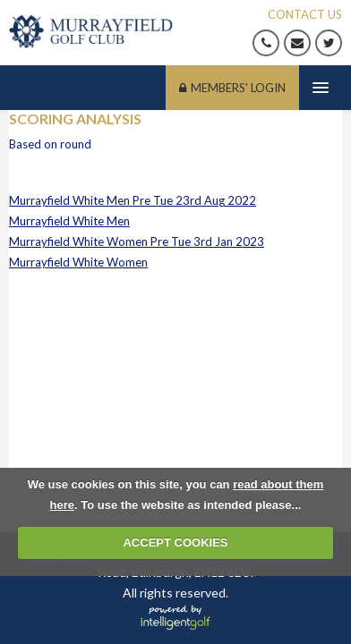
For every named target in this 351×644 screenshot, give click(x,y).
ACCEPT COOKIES (175, 542)
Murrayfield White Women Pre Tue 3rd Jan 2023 (137, 241)
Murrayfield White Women (78, 262)
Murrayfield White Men (69, 221)
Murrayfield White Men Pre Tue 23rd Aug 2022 (133, 200)
